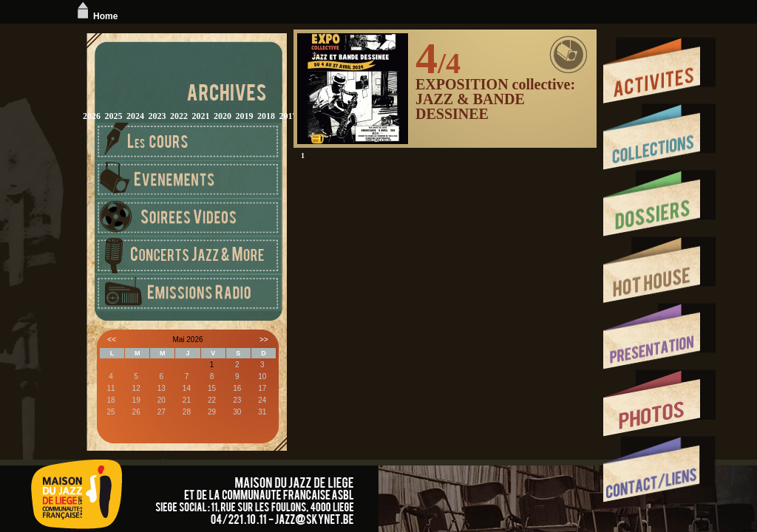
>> (264, 340)
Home (96, 16)
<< (112, 340)
